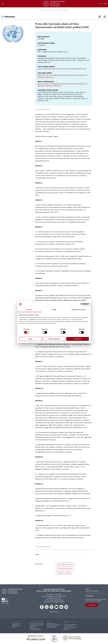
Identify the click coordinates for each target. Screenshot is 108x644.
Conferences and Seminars (35, 629)
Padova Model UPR (51, 627)
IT (99, 4)
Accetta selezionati (54, 339)
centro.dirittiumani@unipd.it (54, 600)
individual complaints (64, 573)
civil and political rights (65, 569)
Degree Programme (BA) (52, 624)
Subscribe (91, 605)
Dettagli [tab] (54, 310)
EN (102, 4)
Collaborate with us (17, 626)
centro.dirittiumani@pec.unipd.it (54, 602)
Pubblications (33, 627)
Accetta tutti (77, 339)
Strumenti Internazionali (59, 10)
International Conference (35, 630)
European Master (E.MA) (52, 626)
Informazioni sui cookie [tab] (79, 310)
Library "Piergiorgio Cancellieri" (71, 627)
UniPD (87, 589)
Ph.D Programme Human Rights (36, 624)
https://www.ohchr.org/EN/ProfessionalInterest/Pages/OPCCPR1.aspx (62, 69)
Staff (13, 627)
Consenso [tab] (29, 310)
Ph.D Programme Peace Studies (36, 625)
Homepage (43, 10)
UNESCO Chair (15, 625)
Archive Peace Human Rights (70, 625)
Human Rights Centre (17, 624)
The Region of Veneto (69, 626)
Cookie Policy (54, 612)
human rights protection (65, 564)
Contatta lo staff (92, 591)
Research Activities (34, 626)
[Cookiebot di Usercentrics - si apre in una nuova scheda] (82, 304)
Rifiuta (31, 339)
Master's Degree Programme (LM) (54, 625)
